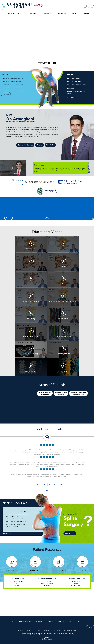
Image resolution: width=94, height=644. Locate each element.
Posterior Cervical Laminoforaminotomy (14, 90)
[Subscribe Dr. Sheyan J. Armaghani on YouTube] (92, 479)
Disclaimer (20, 630)
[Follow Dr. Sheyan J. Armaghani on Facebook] (85, 479)
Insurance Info (82, 564)
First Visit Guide (12, 564)
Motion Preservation (45, 393)
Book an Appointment (25, 145)
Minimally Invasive (61, 393)
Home (13, 621)
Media (70, 621)
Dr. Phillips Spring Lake (76, 579)
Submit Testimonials (56, 485)
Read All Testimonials (38, 485)
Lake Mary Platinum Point (47, 579)
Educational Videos (47, 232)
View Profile (50, 145)
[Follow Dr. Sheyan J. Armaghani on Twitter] (89, 479)
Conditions (39, 621)
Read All (8, 218)
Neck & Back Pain (15, 503)
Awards (40, 145)
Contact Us (80, 621)
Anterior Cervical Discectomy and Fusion (14, 78)
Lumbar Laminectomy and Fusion (77, 84)
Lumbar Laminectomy (74, 78)
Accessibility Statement (70, 630)
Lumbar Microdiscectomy (74, 81)
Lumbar (69, 74)
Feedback (46, 630)
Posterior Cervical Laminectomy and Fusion (15, 84)
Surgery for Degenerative (78, 393)
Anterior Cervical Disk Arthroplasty (12, 81)
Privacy (29, 630)
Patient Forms (35, 564)
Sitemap (37, 630)
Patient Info (61, 621)
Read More (6, 94)
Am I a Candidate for (78, 515)
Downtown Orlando (18, 579)
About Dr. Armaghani (25, 621)
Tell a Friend (56, 630)
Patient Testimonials (47, 429)
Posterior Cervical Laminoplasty (11, 87)
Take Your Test (70, 533)
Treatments (47, 63)
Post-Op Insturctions (59, 564)
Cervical (5, 74)
